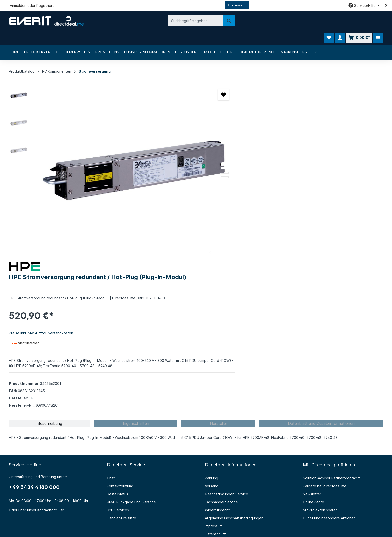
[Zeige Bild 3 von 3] (180, 163)
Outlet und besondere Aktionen (329, 356)
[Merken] (179, 80)
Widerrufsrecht (217, 348)
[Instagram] (196, 505)
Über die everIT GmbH (28, 421)
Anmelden (18, 5)
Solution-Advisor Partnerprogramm (332, 316)
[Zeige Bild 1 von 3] (180, 154)
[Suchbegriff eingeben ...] (131, 20)
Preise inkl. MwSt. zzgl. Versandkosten (233, 140)
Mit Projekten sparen (320, 348)
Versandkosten (265, 521)
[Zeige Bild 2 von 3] (180, 159)
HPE (224, 205)
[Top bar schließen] (386, 5)
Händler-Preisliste (122, 356)
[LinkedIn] (209, 505)
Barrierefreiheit (119, 421)
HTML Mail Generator (125, 437)
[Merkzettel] (329, 21)
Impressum (214, 364)
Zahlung (212, 316)
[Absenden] (341, 466)
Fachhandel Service (221, 340)
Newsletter (312, 332)
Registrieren (47, 5)
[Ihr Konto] (340, 21)
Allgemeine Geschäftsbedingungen (234, 356)
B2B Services (118, 348)
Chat (111, 316)
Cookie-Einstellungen (223, 388)
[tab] (50, 261)
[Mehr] (378, 21)
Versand (212, 324)
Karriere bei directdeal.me (325, 324)
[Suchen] (164, 20)
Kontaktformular (51, 348)
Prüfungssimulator (122, 429)
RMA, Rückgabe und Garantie (131, 340)
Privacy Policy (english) (224, 380)
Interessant (237, 5)
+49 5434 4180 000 (34, 325)
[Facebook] (183, 505)
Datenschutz (215, 372)
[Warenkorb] (359, 21)
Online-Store (314, 340)
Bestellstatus (118, 332)
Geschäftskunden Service (227, 332)
